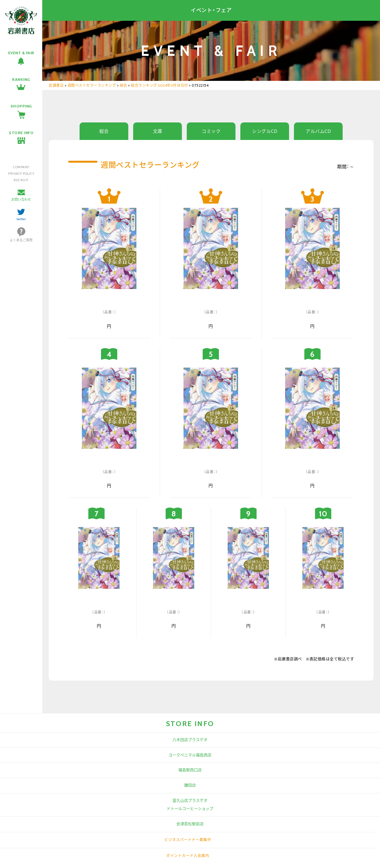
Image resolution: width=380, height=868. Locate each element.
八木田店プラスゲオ (190, 740)
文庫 (158, 131)
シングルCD (265, 131)
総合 (104, 131)
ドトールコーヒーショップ (190, 809)
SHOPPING (21, 106)
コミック (211, 131)
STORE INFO (21, 133)
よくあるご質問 (21, 240)
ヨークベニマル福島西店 (190, 755)
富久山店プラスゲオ (190, 801)
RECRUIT (21, 180)
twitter (21, 219)
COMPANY (21, 167)
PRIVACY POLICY (21, 174)
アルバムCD (318, 131)
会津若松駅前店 (190, 824)
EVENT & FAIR (21, 53)
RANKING (21, 79)
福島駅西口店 (190, 770)
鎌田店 (190, 785)
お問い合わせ (21, 200)
